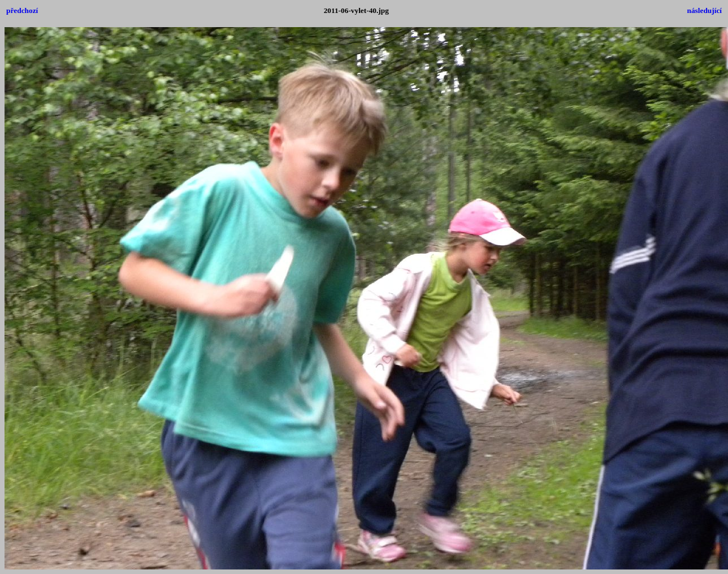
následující (705, 10)
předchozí (22, 10)
